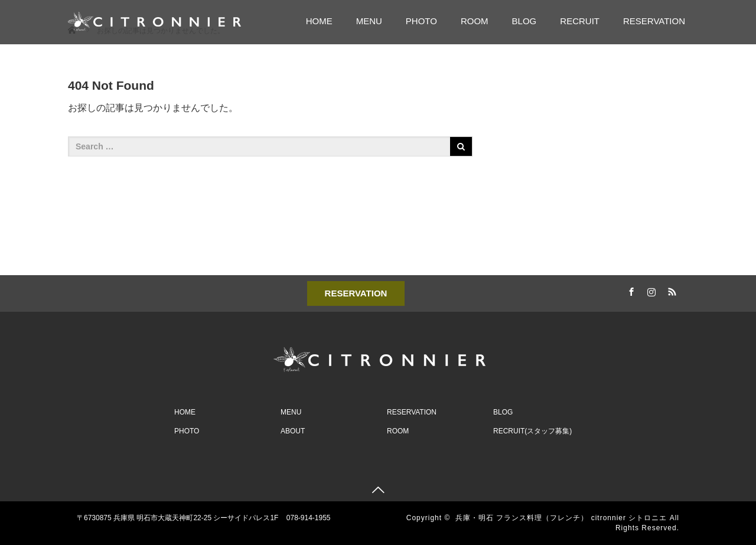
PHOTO (421, 21)
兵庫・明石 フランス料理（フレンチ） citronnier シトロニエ (561, 518)
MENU (369, 21)
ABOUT (293, 431)
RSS (670, 290)
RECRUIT (580, 21)
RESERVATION (654, 21)
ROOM (475, 21)
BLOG (524, 21)
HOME (319, 21)
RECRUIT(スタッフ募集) (532, 431)
